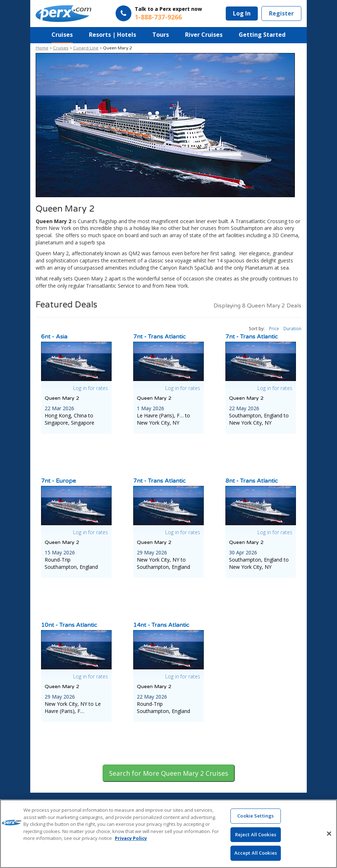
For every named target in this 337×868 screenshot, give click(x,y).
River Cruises (204, 35)
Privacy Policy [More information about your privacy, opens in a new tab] (131, 838)
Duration (292, 328)
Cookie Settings (255, 816)
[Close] (329, 834)
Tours (161, 35)
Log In (242, 13)
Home (42, 48)
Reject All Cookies (256, 835)
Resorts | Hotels (113, 35)
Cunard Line (86, 48)
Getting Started (262, 35)
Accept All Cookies (256, 853)
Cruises (62, 35)
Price (274, 328)
